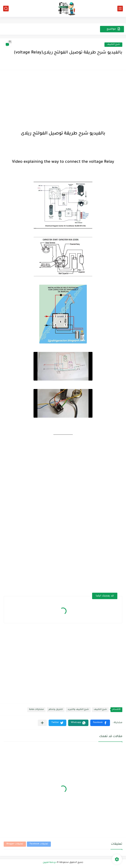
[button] (100, 723)
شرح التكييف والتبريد (78, 710)
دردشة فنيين (50, 862)
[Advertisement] (63, 100)
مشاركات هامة (36, 710)
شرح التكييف (113, 45)
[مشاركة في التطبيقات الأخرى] (42, 723)
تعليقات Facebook (39, 844)
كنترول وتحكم (56, 710)
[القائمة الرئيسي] (120, 9)
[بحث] (6, 9)
